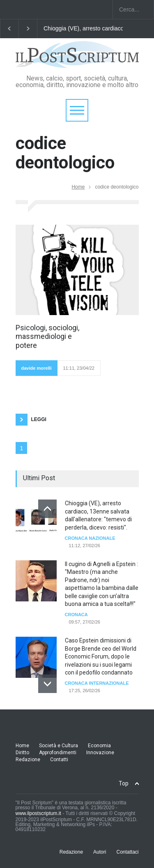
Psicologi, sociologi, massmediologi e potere (47, 336)
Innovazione (100, 753)
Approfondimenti (58, 753)
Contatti (59, 760)
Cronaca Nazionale (90, 538)
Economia (99, 746)
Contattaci (127, 852)
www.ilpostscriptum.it (38, 813)
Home (78, 187)
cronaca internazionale (97, 683)
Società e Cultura (59, 746)
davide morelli (37, 368)
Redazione (28, 760)
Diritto (22, 753)
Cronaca (76, 615)
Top (124, 783)
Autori (100, 852)
